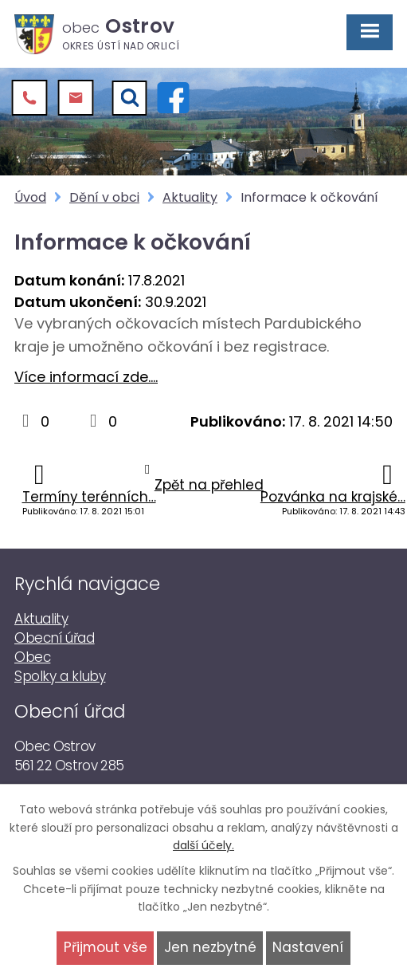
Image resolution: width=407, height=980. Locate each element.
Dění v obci (104, 197)
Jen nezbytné (210, 947)
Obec (32, 657)
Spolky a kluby (60, 676)
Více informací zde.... (86, 377)
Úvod (30, 197)
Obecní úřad (55, 638)
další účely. (203, 845)
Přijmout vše (106, 947)
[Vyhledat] (130, 98)
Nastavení (308, 947)
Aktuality (190, 197)
